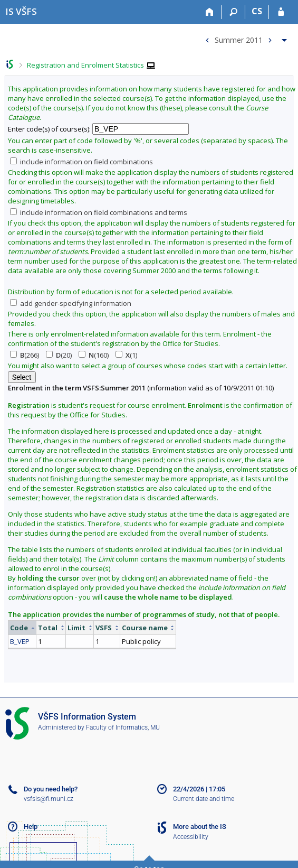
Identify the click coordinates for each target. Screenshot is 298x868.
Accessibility (191, 837)
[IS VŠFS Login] (281, 12)
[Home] (210, 12)
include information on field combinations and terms (99, 212)
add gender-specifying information (71, 303)
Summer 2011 (239, 39)
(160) (94, 355)
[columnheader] (22, 628)
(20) (59, 355)
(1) (126, 355)
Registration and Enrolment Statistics (85, 65)
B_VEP (20, 641)
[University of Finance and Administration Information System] (21, 11)
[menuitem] (245, 38)
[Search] (233, 12)
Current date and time (204, 799)
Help (31, 827)
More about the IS (200, 827)
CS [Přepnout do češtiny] (257, 11)
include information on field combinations (81, 162)
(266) (25, 355)
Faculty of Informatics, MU (123, 727)
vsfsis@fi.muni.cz (49, 799)
